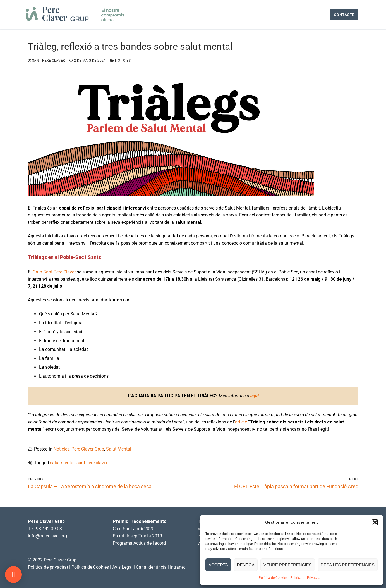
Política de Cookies (273, 578)
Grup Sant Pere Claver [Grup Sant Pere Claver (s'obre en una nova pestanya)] (54, 272)
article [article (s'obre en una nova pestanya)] (241, 422)
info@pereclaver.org (47, 536)
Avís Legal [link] (122, 567)
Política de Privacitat (306, 578)
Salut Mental (119, 449)
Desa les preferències (348, 565)
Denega (246, 565)
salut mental (62, 463)
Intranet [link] (178, 567)
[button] (375, 522)
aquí (255, 396)
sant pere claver (92, 463)
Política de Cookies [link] (90, 567)
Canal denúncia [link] (151, 567)
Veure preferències (288, 565)
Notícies (120, 61)
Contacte (344, 15)
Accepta (218, 565)
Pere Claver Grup (88, 449)
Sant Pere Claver (46, 61)
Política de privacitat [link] (48, 567)
